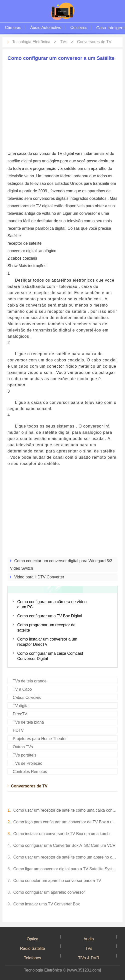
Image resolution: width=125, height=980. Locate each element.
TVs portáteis (24, 755)
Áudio (89, 939)
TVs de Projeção (27, 763)
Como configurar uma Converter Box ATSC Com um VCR (64, 845)
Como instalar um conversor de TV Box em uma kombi (62, 834)
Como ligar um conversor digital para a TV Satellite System (65, 869)
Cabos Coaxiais (27, 698)
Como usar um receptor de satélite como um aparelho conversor (65, 857)
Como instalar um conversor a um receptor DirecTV (47, 642)
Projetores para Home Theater (40, 739)
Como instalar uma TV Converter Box (46, 904)
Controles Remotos (30, 772)
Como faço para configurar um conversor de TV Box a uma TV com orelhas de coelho (65, 822)
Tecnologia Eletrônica (31, 42)
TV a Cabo (22, 689)
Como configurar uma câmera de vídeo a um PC (52, 604)
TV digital (21, 706)
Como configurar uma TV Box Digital (50, 616)
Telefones (33, 958)
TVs (63, 42)
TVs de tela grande (30, 681)
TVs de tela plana (28, 722)
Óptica (32, 939)
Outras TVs (23, 747)
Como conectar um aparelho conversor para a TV (57, 881)
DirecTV (20, 714)
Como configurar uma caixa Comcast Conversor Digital (50, 656)
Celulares (79, 28)
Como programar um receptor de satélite (46, 628)
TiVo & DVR (89, 958)
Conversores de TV (94, 42)
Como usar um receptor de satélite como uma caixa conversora (65, 810)
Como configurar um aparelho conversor (49, 892)
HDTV (18, 730)
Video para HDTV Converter (39, 577)
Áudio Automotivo (46, 28)
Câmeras (13, 28)
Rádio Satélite (32, 948)
